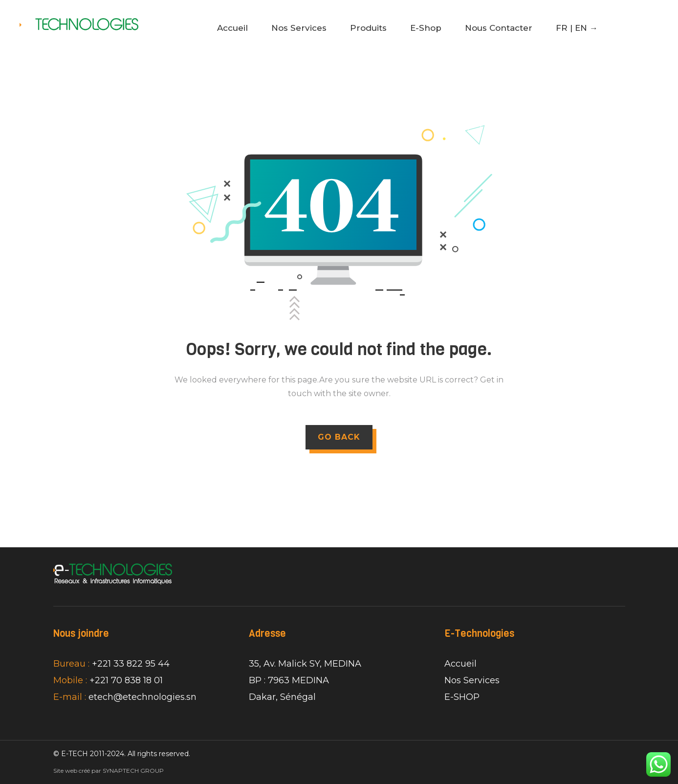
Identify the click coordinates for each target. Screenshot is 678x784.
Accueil (232, 28)
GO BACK (339, 437)
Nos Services (299, 28)
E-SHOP (462, 697)
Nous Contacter (499, 28)
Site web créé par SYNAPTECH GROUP (109, 771)
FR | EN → (577, 28)
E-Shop (426, 28)
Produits (368, 28)
